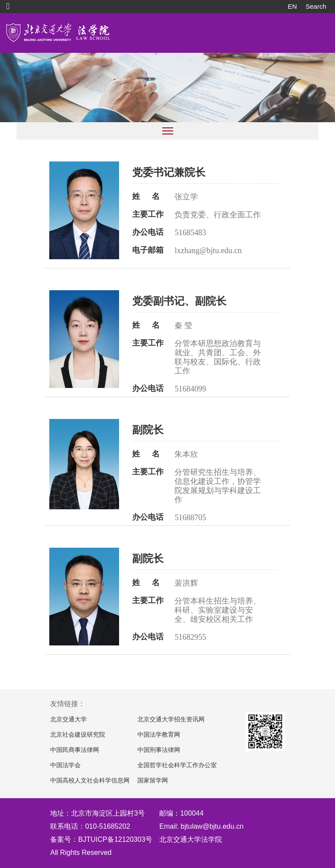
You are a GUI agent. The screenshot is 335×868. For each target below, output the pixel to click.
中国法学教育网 (159, 735)
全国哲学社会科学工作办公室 (177, 765)
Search (316, 6)
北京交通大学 (68, 719)
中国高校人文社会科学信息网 (90, 781)
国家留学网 (153, 781)
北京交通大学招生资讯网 (171, 719)
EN (292, 6)
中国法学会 (65, 765)
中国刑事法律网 (159, 750)
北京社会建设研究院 (78, 735)
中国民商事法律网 (75, 750)
